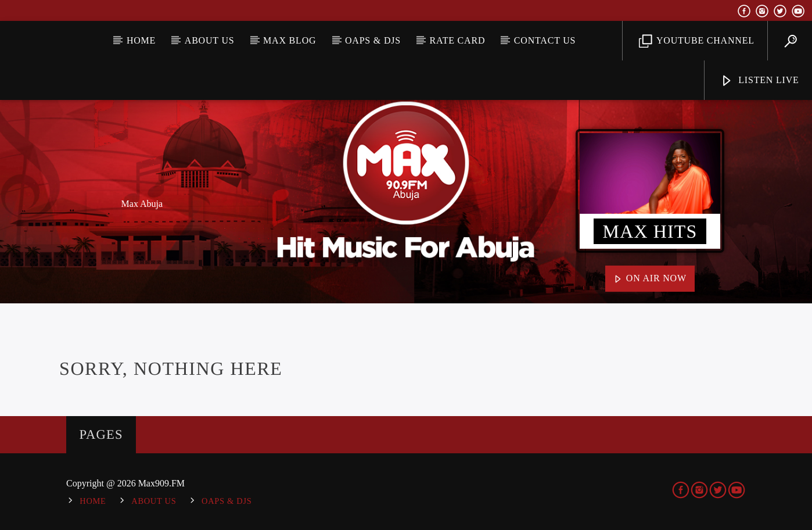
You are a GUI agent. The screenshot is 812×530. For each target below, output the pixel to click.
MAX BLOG (290, 40)
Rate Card (458, 40)
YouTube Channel (697, 42)
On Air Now (650, 279)
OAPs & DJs (373, 40)
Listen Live (759, 81)
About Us (210, 40)
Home (141, 40)
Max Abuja (142, 204)
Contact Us (545, 40)
